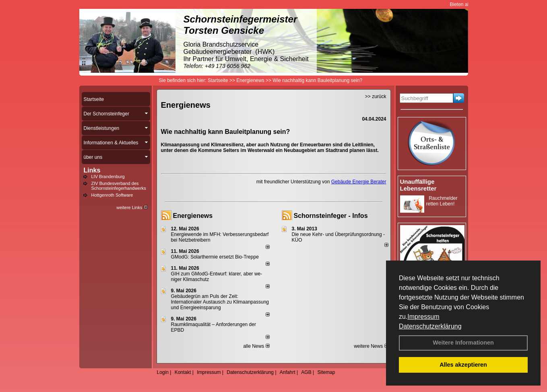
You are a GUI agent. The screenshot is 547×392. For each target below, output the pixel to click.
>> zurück (376, 96)
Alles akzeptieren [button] (463, 365)
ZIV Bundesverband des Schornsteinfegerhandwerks (119, 186)
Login (163, 372)
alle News (256, 346)
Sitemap (326, 372)
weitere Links (132, 207)
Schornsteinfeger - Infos (331, 216)
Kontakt (183, 372)
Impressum (423, 317)
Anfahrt (288, 372)
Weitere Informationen (463, 343)
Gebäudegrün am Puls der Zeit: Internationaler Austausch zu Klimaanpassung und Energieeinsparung (220, 302)
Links (92, 170)
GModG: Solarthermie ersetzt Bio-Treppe (215, 257)
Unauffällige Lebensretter (418, 185)
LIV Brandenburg (108, 177)
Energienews (193, 216)
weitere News (371, 346)
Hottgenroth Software (112, 195)
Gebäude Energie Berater (359, 182)
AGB (306, 372)
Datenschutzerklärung (430, 326)
